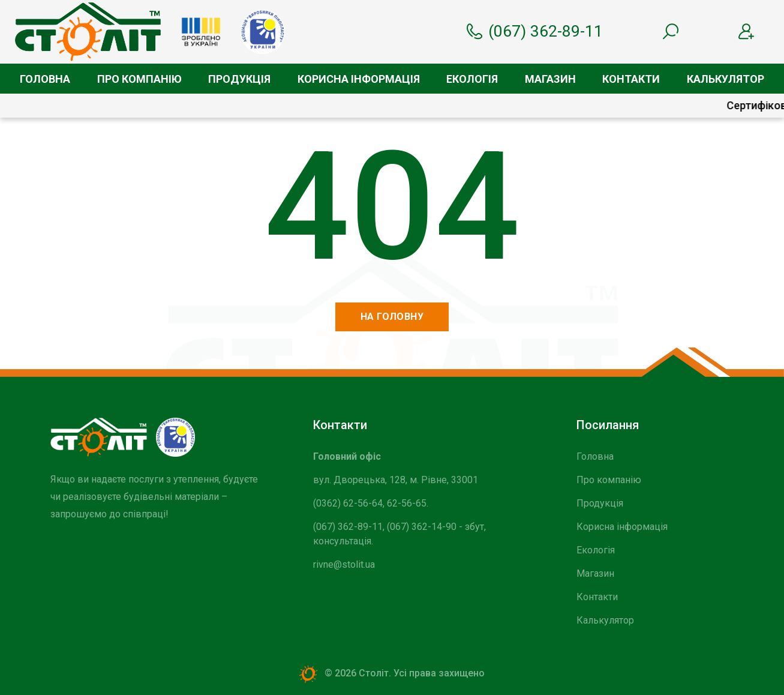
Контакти (631, 79)
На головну (392, 317)
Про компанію (139, 79)
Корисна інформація (359, 79)
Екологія (472, 79)
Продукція (239, 79)
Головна (45, 79)
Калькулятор (726, 79)
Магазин (550, 79)
